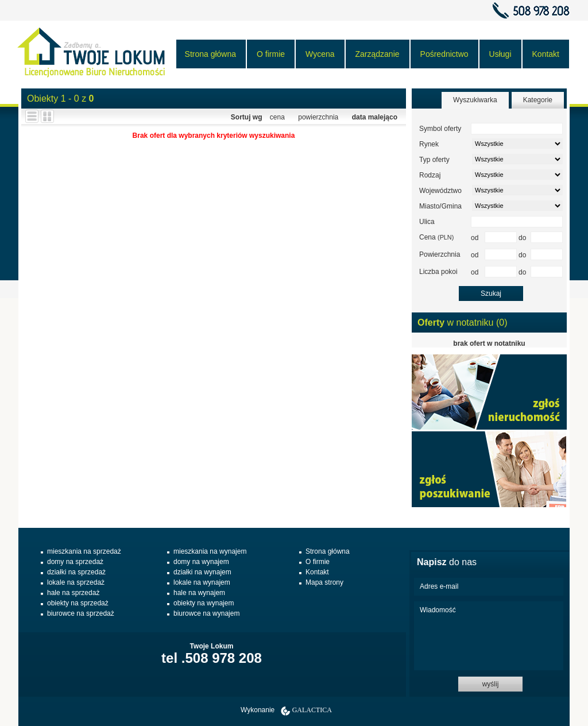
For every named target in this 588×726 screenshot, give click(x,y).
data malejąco (375, 117)
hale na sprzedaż (73, 593)
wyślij (491, 684)
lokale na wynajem (202, 582)
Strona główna (211, 54)
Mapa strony (324, 582)
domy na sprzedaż (75, 562)
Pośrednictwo (444, 54)
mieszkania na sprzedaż (84, 551)
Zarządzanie (378, 54)
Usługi (500, 54)
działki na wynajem (202, 572)
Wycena (320, 54)
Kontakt (546, 54)
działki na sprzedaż (76, 572)
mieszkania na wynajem (210, 551)
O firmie (271, 54)
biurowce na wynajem (206, 613)
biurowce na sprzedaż (81, 613)
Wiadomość (489, 636)
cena (277, 117)
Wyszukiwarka (475, 100)
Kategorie (538, 100)
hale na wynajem (199, 593)
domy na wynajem (201, 562)
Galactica (312, 710)
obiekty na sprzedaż (78, 603)
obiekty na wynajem (204, 603)
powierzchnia (318, 117)
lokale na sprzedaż (76, 582)
